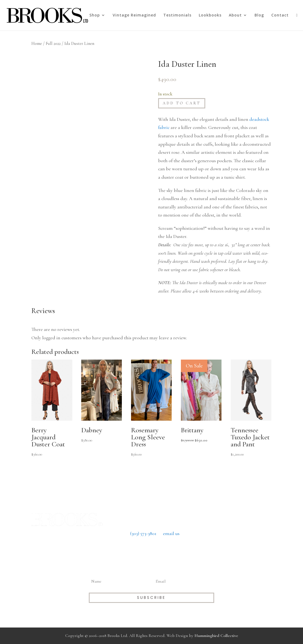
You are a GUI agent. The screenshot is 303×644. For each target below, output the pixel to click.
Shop (95, 15)
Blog (259, 15)
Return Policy (151, 548)
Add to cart (182, 103)
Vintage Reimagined (134, 15)
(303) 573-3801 (143, 533)
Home (37, 44)
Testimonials (177, 15)
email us (171, 533)
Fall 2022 (53, 44)
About (235, 15)
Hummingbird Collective (216, 636)
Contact (280, 15)
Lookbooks (210, 15)
